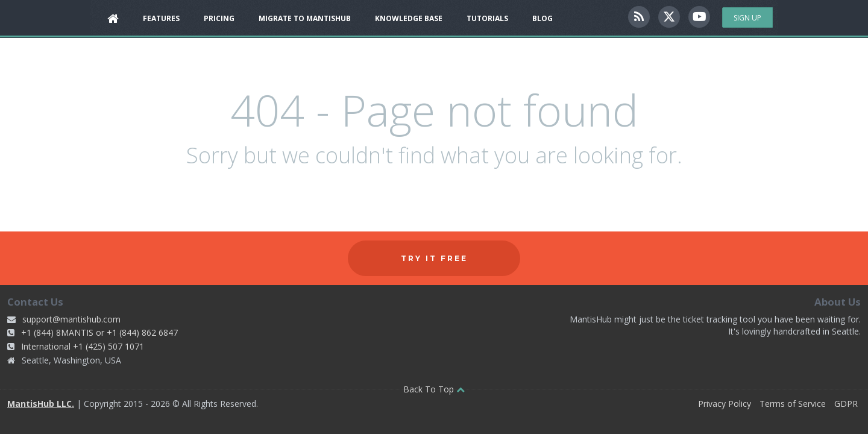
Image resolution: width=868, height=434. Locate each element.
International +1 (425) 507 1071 (83, 346)
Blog (542, 18)
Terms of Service (793, 404)
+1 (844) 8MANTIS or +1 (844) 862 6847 (99, 332)
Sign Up (747, 18)
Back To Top (434, 389)
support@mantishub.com (71, 319)
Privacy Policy (725, 404)
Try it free (434, 258)
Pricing (219, 18)
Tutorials (487, 18)
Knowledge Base (409, 18)
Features (161, 18)
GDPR (846, 404)
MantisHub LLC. (41, 404)
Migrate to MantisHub (305, 18)
